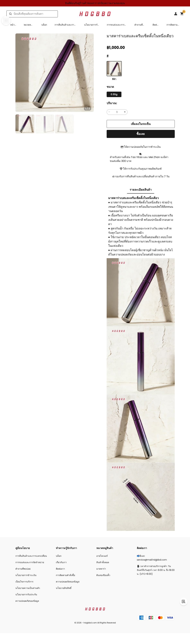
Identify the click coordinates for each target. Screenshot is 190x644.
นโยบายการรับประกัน (92, 25)
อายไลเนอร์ (102, 556)
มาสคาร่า (101, 569)
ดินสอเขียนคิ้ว (103, 575)
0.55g (114, 94)
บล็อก (44, 25)
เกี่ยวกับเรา (61, 562)
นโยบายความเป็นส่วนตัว (28, 588)
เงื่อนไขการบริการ (24, 582)
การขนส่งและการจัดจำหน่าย (116, 25)
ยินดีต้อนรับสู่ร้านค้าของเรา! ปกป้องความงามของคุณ (95, 3)
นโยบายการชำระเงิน (26, 575)
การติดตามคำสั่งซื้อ (172, 25)
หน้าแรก (12, 25)
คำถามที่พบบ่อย (139, 25)
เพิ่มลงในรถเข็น (141, 124)
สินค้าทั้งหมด (103, 562)
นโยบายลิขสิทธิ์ (64, 588)
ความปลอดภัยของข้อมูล (27, 601)
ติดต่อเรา (155, 25)
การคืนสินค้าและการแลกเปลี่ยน (65, 25)
